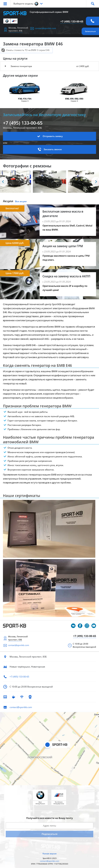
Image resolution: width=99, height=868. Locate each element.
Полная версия (49, 854)
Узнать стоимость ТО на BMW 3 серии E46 (28, 50)
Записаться (90, 31)
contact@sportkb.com (46, 28)
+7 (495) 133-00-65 (72, 21)
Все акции (21, 201)
